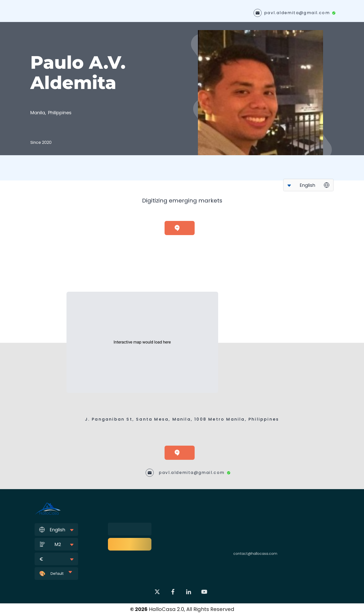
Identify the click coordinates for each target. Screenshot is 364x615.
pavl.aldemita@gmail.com (297, 13)
